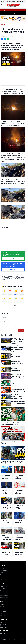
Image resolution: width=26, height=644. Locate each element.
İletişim (2, 623)
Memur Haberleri (4, 593)
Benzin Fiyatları (4, 597)
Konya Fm (3, 577)
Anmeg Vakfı (3, 570)
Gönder (21, 330)
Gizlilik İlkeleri (3, 627)
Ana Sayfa (3, 10)
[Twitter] (5, 634)
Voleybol (2, 616)
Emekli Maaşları (4, 595)
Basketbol (3, 613)
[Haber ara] (25, 13)
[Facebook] (1, 634)
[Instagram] (7, 634)
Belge (1, 579)
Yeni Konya (3, 575)
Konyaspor (3, 604)
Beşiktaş (2, 607)
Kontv (2, 573)
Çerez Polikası (4, 625)
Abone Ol (13, 269)
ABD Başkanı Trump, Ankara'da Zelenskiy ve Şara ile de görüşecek (12, 13)
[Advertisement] (13, 77)
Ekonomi (15, 10)
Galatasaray (3, 609)
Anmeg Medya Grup (5, 568)
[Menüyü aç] (2, 5)
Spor (21, 10)
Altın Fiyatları (3, 591)
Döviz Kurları (3, 588)
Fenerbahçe (3, 611)
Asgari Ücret (3, 586)
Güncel (10, 10)
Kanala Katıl (13, 259)
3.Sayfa (3, 24)
